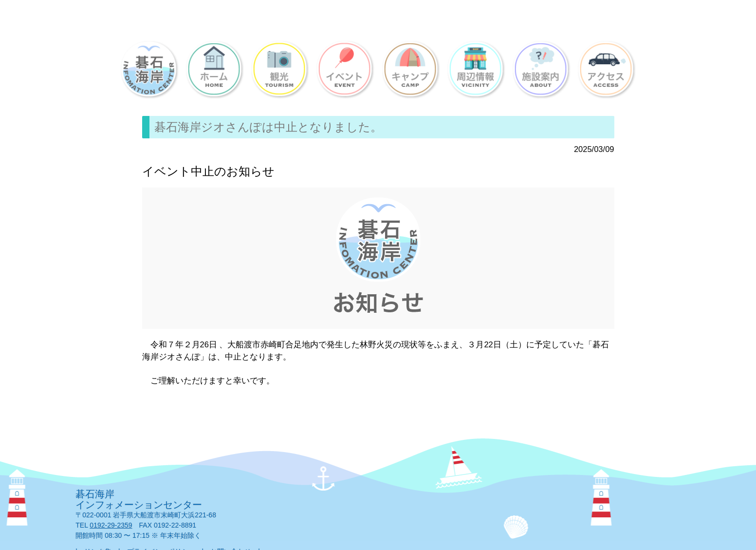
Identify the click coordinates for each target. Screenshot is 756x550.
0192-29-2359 (111, 525)
